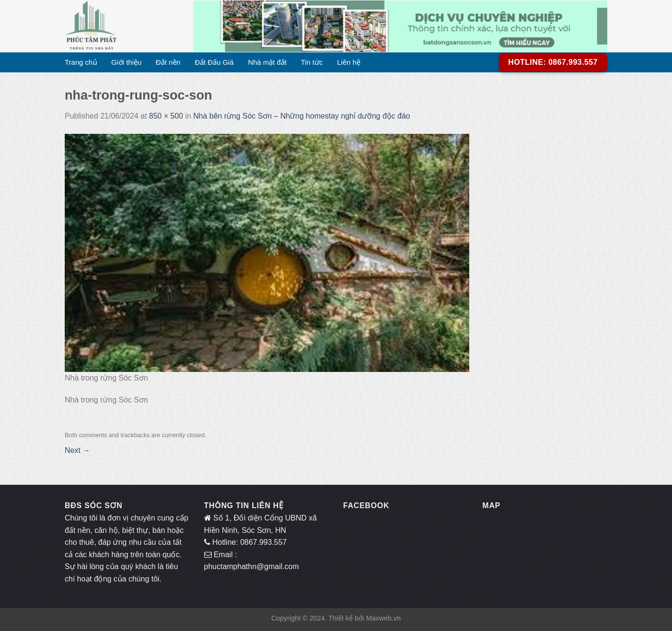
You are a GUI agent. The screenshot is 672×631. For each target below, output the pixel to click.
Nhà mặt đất (267, 62)
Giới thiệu (127, 62)
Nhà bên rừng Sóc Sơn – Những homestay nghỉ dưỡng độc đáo (302, 116)
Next (77, 450)
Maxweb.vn (383, 618)
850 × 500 (166, 116)
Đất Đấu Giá (214, 62)
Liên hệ (349, 62)
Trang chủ (81, 62)
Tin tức (312, 62)
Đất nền (168, 62)
